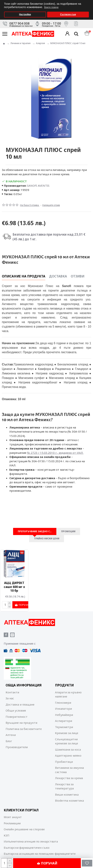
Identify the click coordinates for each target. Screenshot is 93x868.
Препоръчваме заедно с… (35, 532)
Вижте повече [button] (51, 7)
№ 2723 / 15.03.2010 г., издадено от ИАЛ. (55, 453)
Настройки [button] (25, 14)
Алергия (40, 43)
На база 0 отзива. (30, 205)
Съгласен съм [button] (68, 14)
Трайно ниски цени (47, 539)
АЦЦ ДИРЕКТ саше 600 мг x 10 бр (14, 587)
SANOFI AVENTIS (38, 186)
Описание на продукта (24, 276)
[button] (89, 1)
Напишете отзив (51, 205)
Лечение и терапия (20, 43)
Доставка (58, 276)
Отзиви (78, 276)
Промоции (68, 532)
